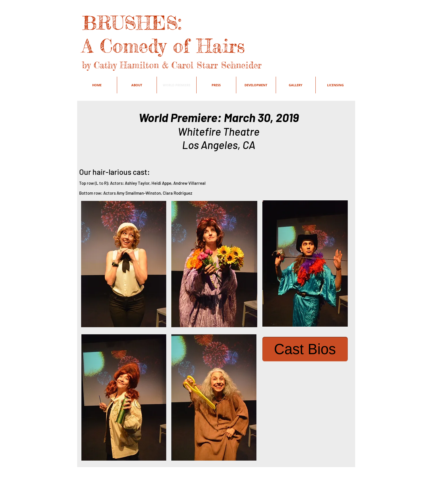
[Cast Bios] (305, 349)
